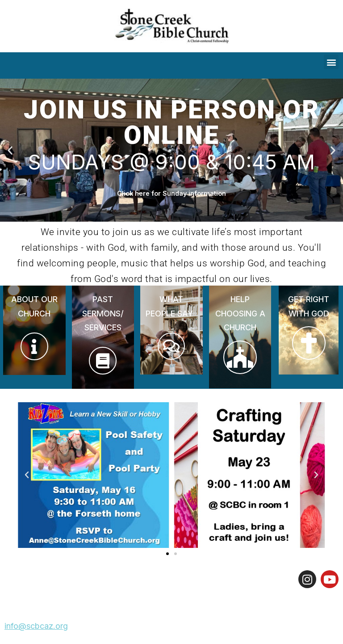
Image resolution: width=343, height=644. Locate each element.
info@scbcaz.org (36, 626)
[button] (331, 62)
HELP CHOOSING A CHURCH (240, 313)
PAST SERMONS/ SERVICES (103, 313)
